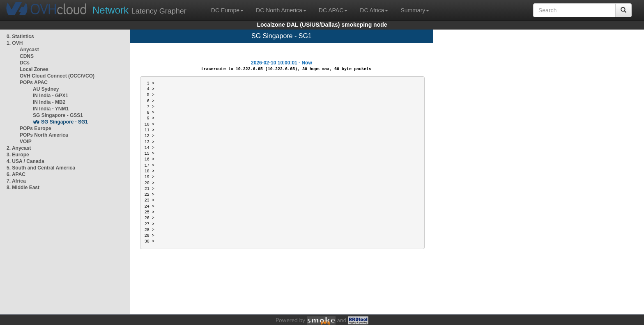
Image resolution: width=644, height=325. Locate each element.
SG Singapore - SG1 (64, 122)
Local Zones (34, 69)
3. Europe (18, 155)
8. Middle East (23, 188)
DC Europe (227, 10)
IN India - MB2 (49, 102)
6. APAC (16, 174)
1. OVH (15, 43)
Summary (415, 10)
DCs (25, 63)
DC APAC (333, 10)
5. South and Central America (41, 168)
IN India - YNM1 (51, 109)
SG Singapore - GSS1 (58, 115)
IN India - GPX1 (51, 96)
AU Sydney (46, 89)
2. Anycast (19, 148)
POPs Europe (36, 128)
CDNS (27, 56)
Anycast (29, 50)
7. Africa (16, 181)
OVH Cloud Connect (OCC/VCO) (57, 76)
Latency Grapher (139, 10)
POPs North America (44, 135)
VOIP (25, 142)
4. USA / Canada (25, 161)
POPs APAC (34, 82)
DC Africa (374, 10)
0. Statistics (20, 37)
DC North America (281, 10)
